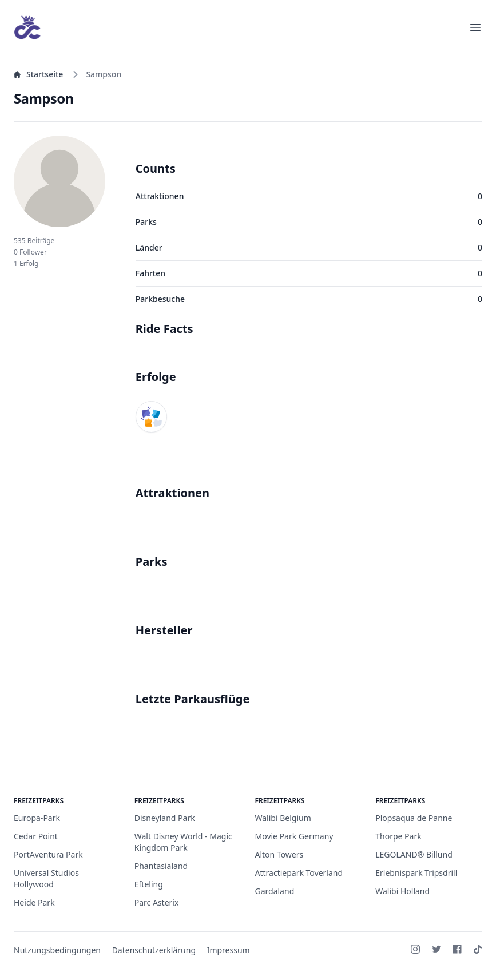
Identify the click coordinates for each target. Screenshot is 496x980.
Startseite (38, 74)
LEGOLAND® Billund (414, 854)
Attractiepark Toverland (299, 873)
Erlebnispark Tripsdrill (416, 873)
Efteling (149, 884)
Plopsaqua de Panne (414, 818)
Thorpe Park (398, 836)
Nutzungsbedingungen (57, 950)
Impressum (229, 950)
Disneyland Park (165, 818)
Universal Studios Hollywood (46, 878)
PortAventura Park (48, 854)
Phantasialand (161, 866)
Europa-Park (37, 818)
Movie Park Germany (294, 836)
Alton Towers (279, 854)
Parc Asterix (157, 902)
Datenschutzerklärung (154, 950)
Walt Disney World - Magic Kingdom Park (183, 842)
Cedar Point (36, 836)
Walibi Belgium (283, 818)
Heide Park (34, 902)
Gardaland (275, 891)
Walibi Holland (402, 891)
